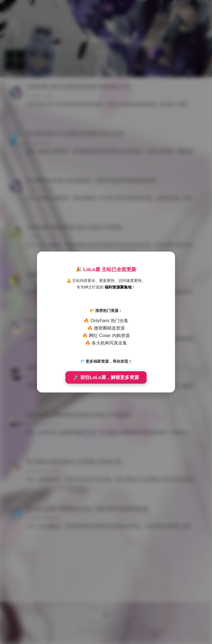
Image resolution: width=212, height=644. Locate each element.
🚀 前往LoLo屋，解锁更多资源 (106, 377)
